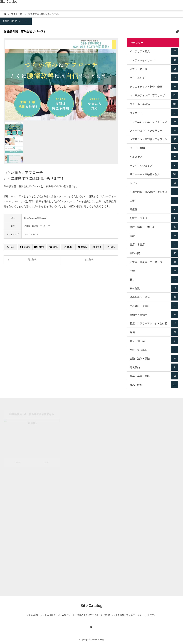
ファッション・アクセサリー (154, 130)
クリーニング (154, 78)
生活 (154, 271)
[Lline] (54, 247)
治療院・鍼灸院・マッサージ (16, 21)
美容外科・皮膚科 (154, 306)
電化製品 (154, 367)
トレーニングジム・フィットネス (154, 122)
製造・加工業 (154, 341)
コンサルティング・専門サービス (154, 95)
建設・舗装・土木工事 (154, 227)
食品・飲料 (154, 385)
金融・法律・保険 (154, 358)
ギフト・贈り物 (154, 69)
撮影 (154, 236)
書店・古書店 (154, 244)
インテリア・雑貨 (154, 51)
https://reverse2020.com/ (35, 218)
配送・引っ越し (154, 350)
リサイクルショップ (154, 165)
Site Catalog (9, 2)
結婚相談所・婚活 (154, 297)
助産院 (154, 209)
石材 (154, 279)
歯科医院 (154, 253)
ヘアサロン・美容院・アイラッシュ (154, 139)
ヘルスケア (154, 157)
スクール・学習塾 (154, 104)
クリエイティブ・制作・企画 (154, 86)
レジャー (154, 183)
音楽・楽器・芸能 (154, 376)
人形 (154, 200)
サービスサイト (31, 234)
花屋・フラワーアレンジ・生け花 (154, 323)
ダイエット (154, 113)
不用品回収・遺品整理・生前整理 (154, 192)
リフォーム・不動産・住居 (154, 174)
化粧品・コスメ (154, 218)
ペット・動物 (154, 148)
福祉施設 (154, 288)
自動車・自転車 (154, 314)
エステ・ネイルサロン (154, 60)
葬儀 (154, 332)
